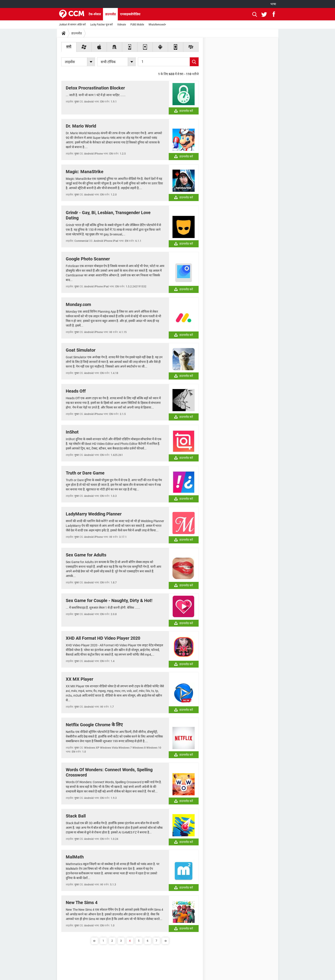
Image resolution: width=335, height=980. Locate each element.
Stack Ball (76, 816)
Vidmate (121, 25)
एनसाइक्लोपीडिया (130, 14)
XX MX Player (79, 679)
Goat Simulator (81, 350)
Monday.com (78, 304)
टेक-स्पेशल (95, 14)
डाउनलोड (110, 14)
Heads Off (76, 391)
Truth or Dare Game (85, 473)
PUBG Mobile (137, 25)
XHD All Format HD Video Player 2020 (103, 638)
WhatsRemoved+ (157, 25)
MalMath (75, 857)
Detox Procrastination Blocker (95, 88)
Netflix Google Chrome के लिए (94, 725)
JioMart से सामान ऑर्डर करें (73, 25)
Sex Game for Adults (86, 555)
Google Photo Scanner (88, 259)
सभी (69, 46)
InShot (72, 432)
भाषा (273, 4)
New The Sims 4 (82, 903)
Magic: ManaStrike (85, 172)
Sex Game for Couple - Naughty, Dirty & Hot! (109, 600)
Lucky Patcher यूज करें (101, 25)
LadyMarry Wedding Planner (94, 514)
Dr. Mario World (81, 126)
